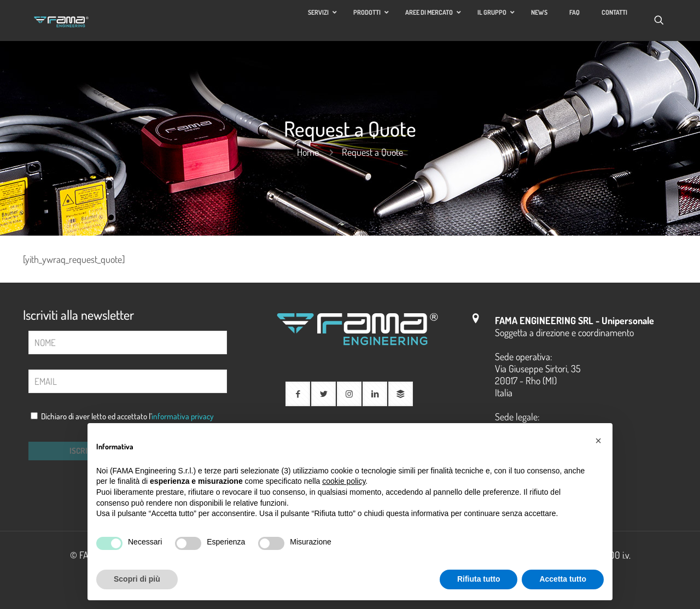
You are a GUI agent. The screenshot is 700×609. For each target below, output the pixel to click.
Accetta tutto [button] (563, 579)
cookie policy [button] (344, 481)
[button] (598, 441)
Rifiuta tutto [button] (479, 579)
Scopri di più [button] (137, 579)
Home (308, 152)
